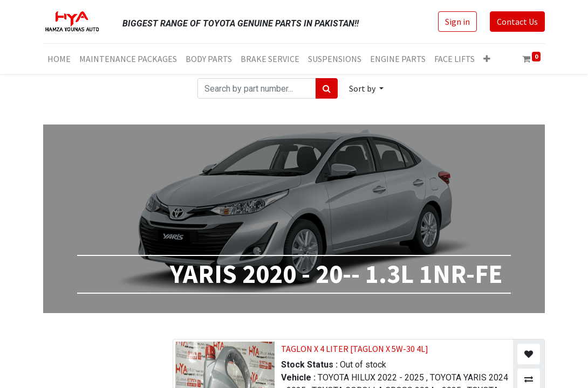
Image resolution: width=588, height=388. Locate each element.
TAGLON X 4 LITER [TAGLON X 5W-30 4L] (355, 349)
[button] (487, 59)
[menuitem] (59, 59)
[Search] (327, 88)
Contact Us (517, 22)
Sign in (457, 22)
